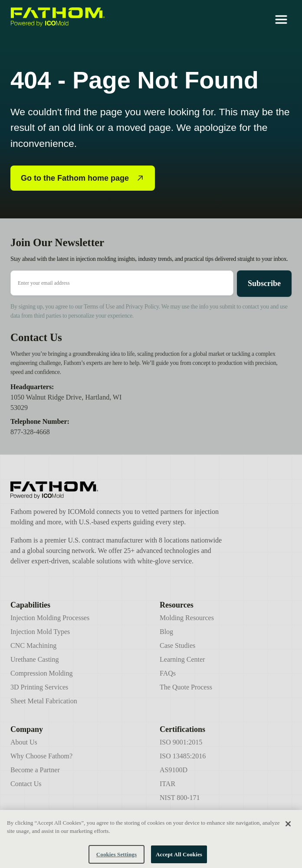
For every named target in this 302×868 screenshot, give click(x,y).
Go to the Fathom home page (83, 178)
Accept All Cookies (179, 858)
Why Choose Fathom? (41, 756)
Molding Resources (187, 618)
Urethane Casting (35, 659)
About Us (24, 742)
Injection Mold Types (40, 632)
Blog (166, 632)
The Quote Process (186, 687)
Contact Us (26, 784)
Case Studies (177, 645)
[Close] (288, 827)
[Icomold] (118, 490)
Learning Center (182, 659)
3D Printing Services (39, 687)
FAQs (168, 673)
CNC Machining (33, 645)
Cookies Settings (117, 858)
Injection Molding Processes (50, 618)
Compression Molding (42, 673)
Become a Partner (35, 770)
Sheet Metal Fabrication (44, 701)
